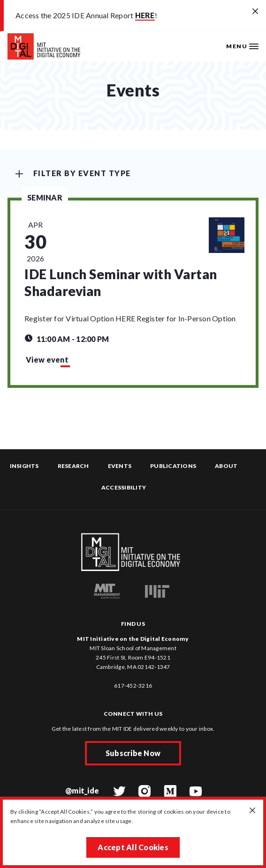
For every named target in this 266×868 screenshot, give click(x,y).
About (226, 466)
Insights (24, 466)
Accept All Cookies (133, 847)
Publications (173, 466)
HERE (145, 15)
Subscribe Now (133, 753)
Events (120, 466)
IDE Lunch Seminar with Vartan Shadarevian (121, 282)
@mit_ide (82, 790)
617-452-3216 (133, 686)
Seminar (45, 197)
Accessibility (124, 487)
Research (73, 466)
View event (47, 360)
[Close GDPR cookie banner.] (252, 811)
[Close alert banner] (255, 12)
